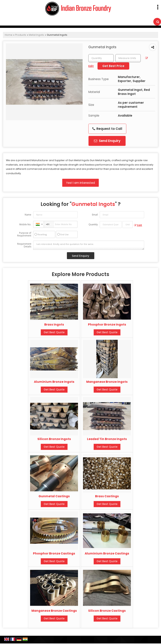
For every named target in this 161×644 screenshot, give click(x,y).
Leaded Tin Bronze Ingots (107, 439)
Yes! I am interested (80, 183)
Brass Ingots (54, 324)
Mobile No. (25, 224)
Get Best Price (113, 66)
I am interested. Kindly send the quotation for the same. (89, 245)
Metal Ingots (36, 35)
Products (21, 35)
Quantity (93, 224)
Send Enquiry (107, 141)
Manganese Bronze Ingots (107, 382)
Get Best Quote (54, 332)
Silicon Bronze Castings (107, 611)
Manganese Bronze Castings (54, 611)
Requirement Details (24, 245)
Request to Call (107, 129)
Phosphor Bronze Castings (54, 553)
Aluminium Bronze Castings (107, 553)
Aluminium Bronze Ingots (54, 382)
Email (95, 215)
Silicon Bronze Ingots (54, 439)
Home (9, 35)
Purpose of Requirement (24, 234)
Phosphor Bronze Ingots (107, 324)
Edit (138, 225)
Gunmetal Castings (54, 496)
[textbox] (128, 58)
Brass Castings (107, 496)
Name (28, 215)
